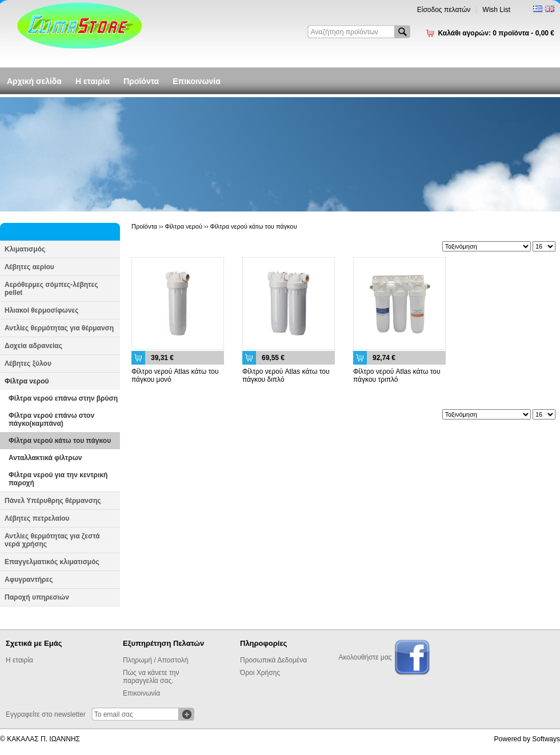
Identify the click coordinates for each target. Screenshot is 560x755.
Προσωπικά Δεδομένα (273, 660)
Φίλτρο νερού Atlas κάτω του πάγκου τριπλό (397, 375)
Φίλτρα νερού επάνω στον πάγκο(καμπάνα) (51, 420)
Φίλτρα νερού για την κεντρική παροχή (58, 479)
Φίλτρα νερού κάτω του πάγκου (60, 441)
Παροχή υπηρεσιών (37, 597)
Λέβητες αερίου (29, 267)
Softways (546, 739)
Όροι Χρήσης (260, 673)
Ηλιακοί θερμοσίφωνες (42, 310)
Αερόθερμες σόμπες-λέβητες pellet (51, 289)
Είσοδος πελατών (444, 10)
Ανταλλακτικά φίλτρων (45, 458)
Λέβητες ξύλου (28, 363)
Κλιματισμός (25, 249)
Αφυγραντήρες (29, 580)
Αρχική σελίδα (34, 81)
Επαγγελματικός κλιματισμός (52, 562)
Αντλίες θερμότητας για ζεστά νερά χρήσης (52, 540)
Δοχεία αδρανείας (33, 346)
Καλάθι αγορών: (496, 33)
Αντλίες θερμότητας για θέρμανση (59, 328)
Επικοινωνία (197, 81)
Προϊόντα (141, 81)
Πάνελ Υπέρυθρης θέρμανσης (53, 501)
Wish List (496, 10)
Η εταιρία (93, 81)
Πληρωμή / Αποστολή (155, 660)
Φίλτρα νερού (27, 381)
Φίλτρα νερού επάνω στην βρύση (63, 398)
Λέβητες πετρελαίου (37, 518)
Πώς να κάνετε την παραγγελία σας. (151, 677)
